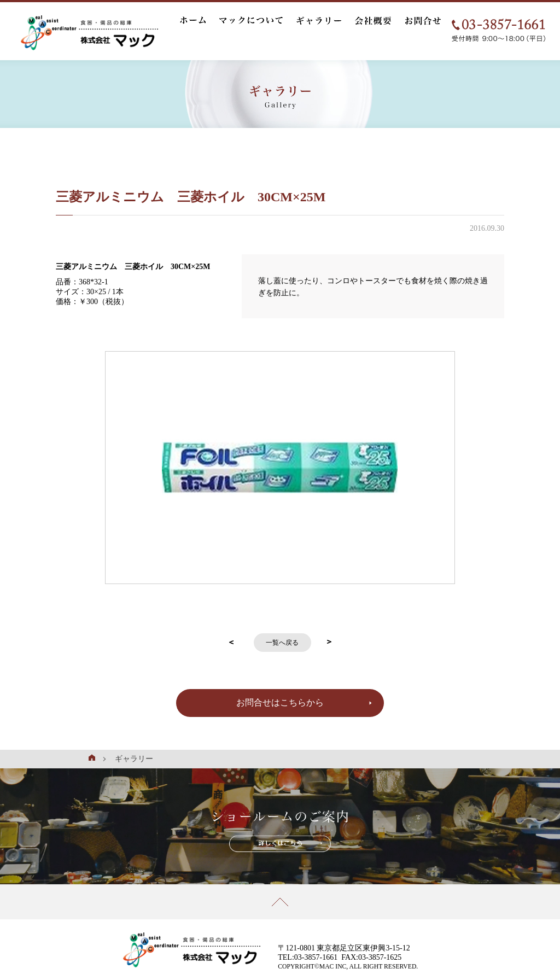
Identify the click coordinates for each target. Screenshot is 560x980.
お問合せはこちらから (280, 702)
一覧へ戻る (282, 643)
